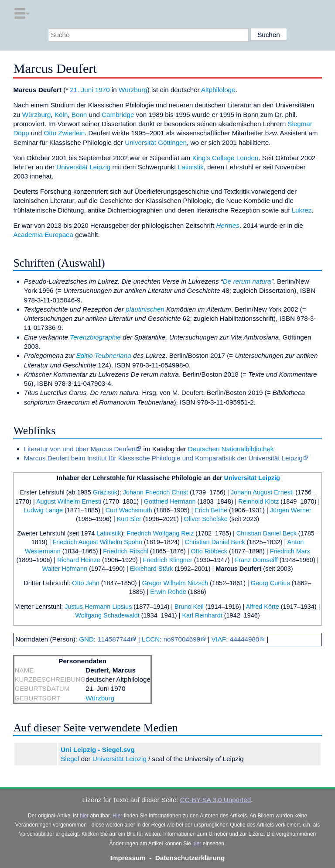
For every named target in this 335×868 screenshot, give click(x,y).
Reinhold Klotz (258, 501)
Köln (61, 115)
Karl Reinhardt (202, 615)
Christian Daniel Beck (267, 533)
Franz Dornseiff (256, 560)
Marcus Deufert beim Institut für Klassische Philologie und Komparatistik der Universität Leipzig (163, 458)
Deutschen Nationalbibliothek (231, 449)
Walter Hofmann (65, 569)
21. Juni (81, 90)
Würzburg (133, 90)
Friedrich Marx (290, 551)
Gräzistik (105, 492)
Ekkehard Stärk (152, 569)
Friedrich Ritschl (126, 551)
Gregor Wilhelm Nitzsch (175, 583)
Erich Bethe (211, 510)
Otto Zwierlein (64, 133)
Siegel (70, 759)
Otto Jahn (86, 583)
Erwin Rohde (168, 592)
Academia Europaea (43, 235)
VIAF (219, 639)
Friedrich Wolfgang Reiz (160, 533)
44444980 (245, 639)
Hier (117, 816)
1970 (103, 90)
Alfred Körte (263, 607)
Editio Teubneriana (104, 355)
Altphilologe (218, 90)
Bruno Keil (189, 607)
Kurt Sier (129, 519)
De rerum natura (247, 281)
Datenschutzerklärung (190, 858)
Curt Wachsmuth (129, 510)
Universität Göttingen (156, 142)
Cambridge (118, 115)
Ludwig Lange (43, 510)
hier (84, 816)
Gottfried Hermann (170, 501)
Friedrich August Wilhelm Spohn (97, 542)
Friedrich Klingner (168, 560)
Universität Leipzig (83, 167)
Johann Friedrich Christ (156, 492)
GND (86, 639)
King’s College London (226, 158)
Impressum (128, 858)
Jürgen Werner (291, 510)
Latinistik (191, 167)
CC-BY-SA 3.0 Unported (215, 800)
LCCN (151, 639)
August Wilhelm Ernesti (69, 501)
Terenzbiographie (95, 337)
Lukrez (302, 210)
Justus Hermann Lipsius (98, 607)
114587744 (114, 639)
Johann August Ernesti (262, 492)
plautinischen (145, 309)
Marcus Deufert (238, 569)
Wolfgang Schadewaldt (107, 615)
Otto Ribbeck (209, 551)
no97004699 (182, 639)
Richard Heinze (79, 560)
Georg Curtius (270, 583)
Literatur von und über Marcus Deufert (80, 449)
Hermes (228, 225)
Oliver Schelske (205, 519)
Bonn (79, 115)
